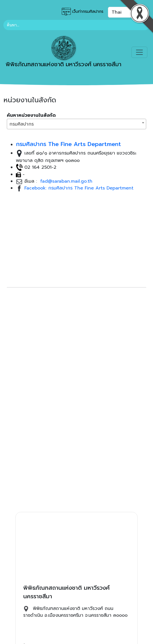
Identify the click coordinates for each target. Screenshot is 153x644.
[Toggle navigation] (139, 52)
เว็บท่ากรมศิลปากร (83, 12)
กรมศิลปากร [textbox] (22, 124)
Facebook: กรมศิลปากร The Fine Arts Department (79, 188)
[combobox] (76, 124)
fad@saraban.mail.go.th (65, 181)
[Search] (76, 25)
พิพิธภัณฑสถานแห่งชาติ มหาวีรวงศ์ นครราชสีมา (63, 52)
